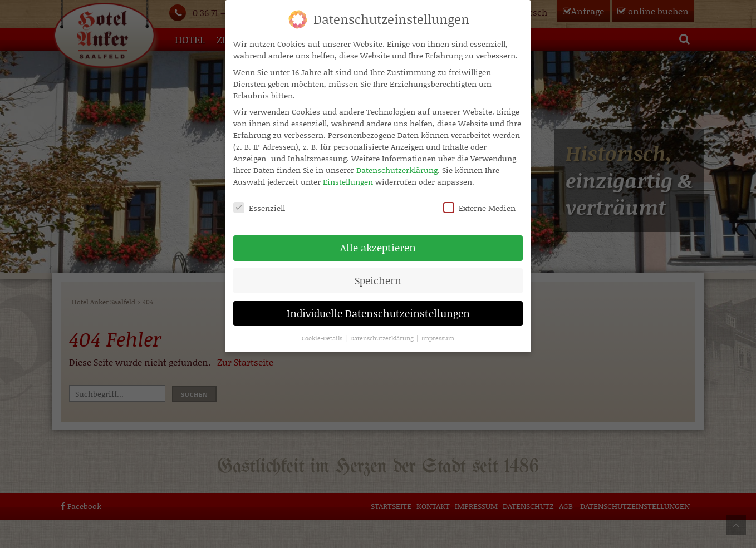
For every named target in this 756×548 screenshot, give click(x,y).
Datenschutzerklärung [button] (383, 331)
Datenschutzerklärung (397, 163)
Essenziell (259, 201)
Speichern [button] (378, 273)
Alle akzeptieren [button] (378, 240)
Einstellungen (348, 174)
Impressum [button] (438, 331)
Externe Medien (479, 201)
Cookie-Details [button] (323, 331)
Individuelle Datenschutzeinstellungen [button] (378, 306)
